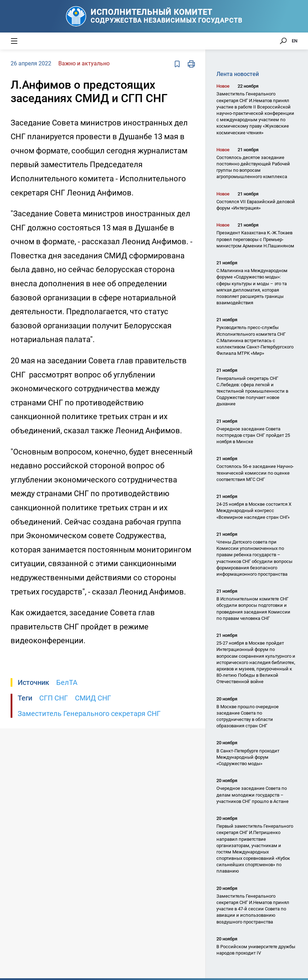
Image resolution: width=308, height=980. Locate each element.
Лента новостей (238, 74)
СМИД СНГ (93, 698)
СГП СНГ (54, 698)
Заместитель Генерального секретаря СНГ (89, 714)
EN (295, 41)
